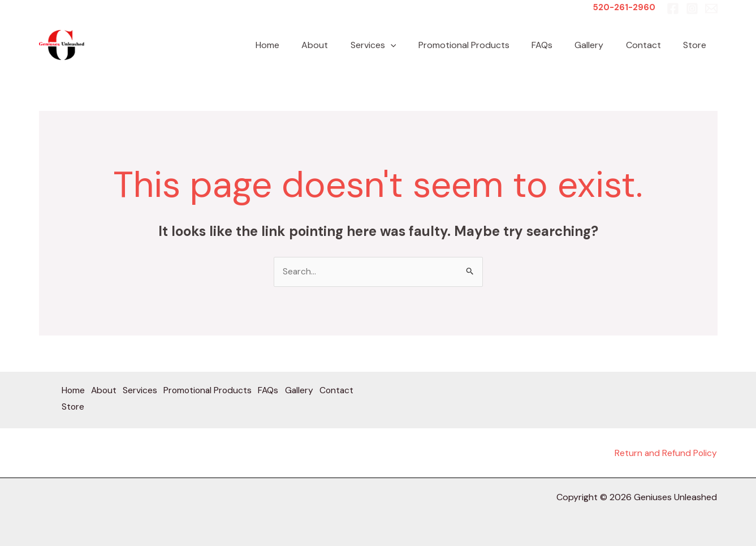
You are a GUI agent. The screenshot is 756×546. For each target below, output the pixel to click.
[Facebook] (673, 8)
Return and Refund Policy (665, 453)
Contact (650, 45)
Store (697, 45)
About (342, 45)
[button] (413, 45)
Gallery (600, 45)
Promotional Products (483, 45)
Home (299, 45)
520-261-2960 (624, 7)
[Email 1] (711, 8)
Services (396, 45)
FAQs (557, 45)
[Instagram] (692, 8)
